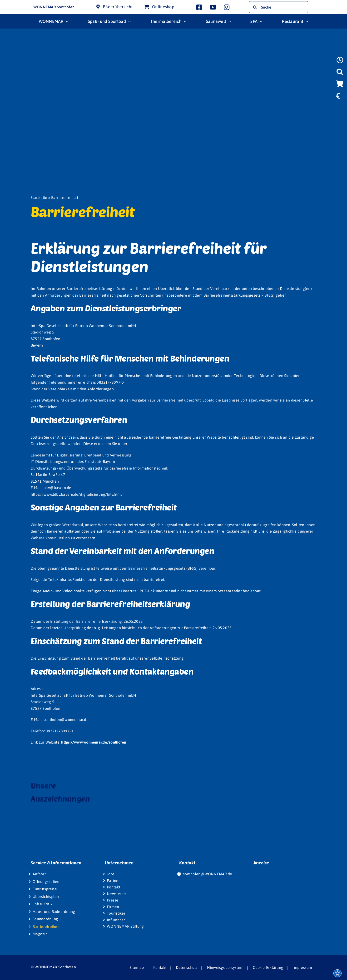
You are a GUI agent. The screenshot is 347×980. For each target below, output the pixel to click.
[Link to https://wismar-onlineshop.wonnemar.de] (339, 85)
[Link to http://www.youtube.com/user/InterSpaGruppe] (213, 7)
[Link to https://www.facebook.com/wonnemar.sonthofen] (199, 7)
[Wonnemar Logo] (18, 4)
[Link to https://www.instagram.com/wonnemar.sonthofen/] (227, 7)
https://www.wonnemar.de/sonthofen (94, 742)
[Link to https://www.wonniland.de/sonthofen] (339, 108)
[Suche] (279, 7)
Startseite (39, 197)
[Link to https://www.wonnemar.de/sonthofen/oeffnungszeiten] (340, 62)
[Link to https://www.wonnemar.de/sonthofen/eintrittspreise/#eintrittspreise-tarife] (338, 97)
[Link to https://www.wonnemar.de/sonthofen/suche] (340, 73)
